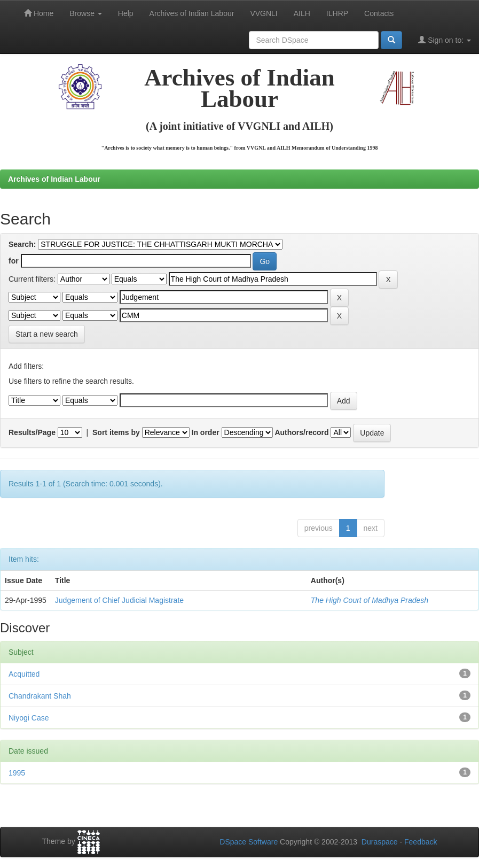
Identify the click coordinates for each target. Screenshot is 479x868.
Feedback (421, 842)
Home (39, 13)
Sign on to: (445, 40)
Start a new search (47, 334)
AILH (302, 13)
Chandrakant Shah (40, 696)
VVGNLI (264, 13)
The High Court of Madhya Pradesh (370, 600)
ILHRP (337, 13)
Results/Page (32, 432)
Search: (22, 244)
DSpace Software (249, 842)
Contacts (379, 13)
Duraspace (380, 842)
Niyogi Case (29, 718)
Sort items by (116, 432)
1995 (17, 773)
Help (126, 13)
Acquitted (24, 674)
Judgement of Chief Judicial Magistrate (119, 600)
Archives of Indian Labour (192, 13)
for (14, 261)
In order (206, 432)
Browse (86, 13)
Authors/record (301, 432)
